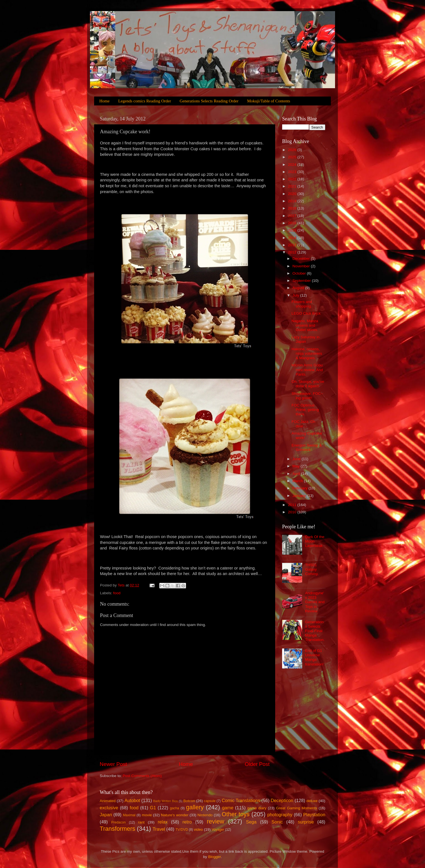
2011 (293, 505)
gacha (174, 808)
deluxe (312, 801)
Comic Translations (241, 800)
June (297, 459)
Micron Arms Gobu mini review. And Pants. (307, 370)
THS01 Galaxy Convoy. (312, 569)
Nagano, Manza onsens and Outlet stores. (305, 325)
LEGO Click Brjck (306, 313)
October (300, 273)
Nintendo (205, 815)
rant (141, 822)
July (296, 295)
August (299, 288)
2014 (293, 238)
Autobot (132, 800)
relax (163, 822)
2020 (293, 194)
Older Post (257, 764)
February (301, 488)
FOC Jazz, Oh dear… (304, 424)
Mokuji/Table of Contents (269, 101)
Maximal (129, 815)
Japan (106, 815)
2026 (293, 150)
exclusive (109, 808)
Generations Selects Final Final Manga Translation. (315, 631)
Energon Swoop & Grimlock (307, 447)
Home (105, 101)
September (302, 281)
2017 (293, 216)
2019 (293, 201)
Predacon (118, 822)
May (296, 466)
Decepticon (282, 800)
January (300, 496)
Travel (159, 829)
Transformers (118, 829)
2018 (293, 208)
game (228, 808)
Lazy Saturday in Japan (306, 339)
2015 (293, 230)
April (297, 474)
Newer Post (113, 764)
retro (187, 822)
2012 (293, 252)
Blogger (214, 857)
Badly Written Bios (165, 801)
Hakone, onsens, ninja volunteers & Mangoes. (307, 353)
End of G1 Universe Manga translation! (314, 657)
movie (147, 815)
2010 (293, 512)
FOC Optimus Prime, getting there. (305, 410)
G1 (153, 808)
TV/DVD (182, 830)
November (302, 266)
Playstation (314, 815)
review (215, 821)
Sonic (277, 822)
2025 (293, 157)
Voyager (218, 830)
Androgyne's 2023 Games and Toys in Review (315, 602)
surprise (306, 822)
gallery (195, 807)
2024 (293, 165)
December (302, 259)
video (198, 829)
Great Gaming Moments (296, 808)
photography (280, 815)
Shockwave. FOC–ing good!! (307, 396)
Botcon (189, 801)
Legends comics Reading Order (145, 101)
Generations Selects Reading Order (209, 101)
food (117, 593)
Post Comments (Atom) (142, 776)
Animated (108, 801)
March (298, 481)
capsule (210, 801)
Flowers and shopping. (302, 304)
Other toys (236, 814)
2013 (293, 245)
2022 (293, 179)
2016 (293, 223)
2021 (293, 186)
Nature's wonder (175, 815)
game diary (257, 808)
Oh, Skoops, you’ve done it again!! (308, 384)
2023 (293, 172)
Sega (251, 822)
